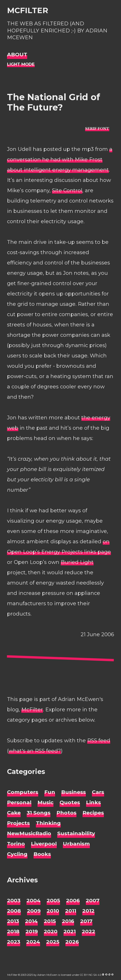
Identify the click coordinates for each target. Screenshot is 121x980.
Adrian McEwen (47, 975)
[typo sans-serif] (97, 128)
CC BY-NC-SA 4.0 (91, 975)
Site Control (67, 190)
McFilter (28, 10)
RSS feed (99, 741)
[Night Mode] (21, 64)
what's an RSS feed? (35, 751)
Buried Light (77, 562)
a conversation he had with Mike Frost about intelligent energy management (60, 159)
